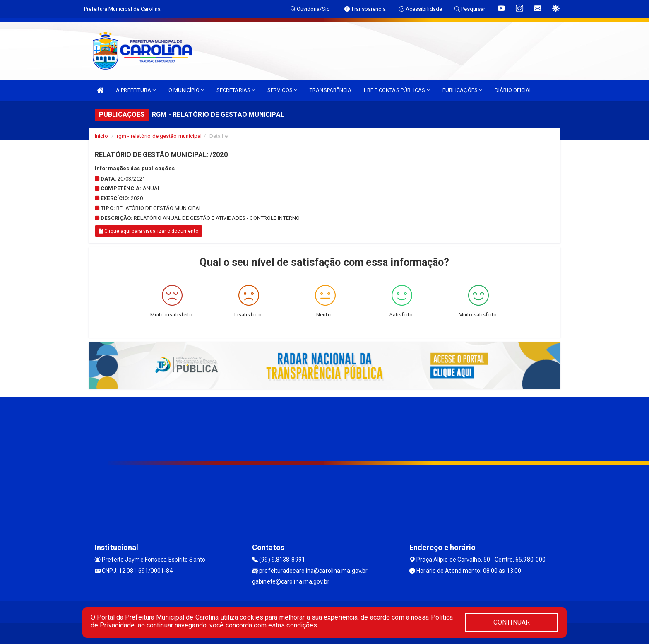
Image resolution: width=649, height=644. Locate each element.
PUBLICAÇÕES (462, 90)
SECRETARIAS (236, 90)
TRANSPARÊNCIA (331, 90)
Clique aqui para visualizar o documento (149, 231)
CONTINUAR (512, 622)
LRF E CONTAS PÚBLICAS (397, 90)
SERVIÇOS (282, 90)
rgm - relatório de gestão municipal (159, 136)
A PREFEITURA (136, 90)
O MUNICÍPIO (186, 90)
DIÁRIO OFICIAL (513, 90)
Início (101, 136)
